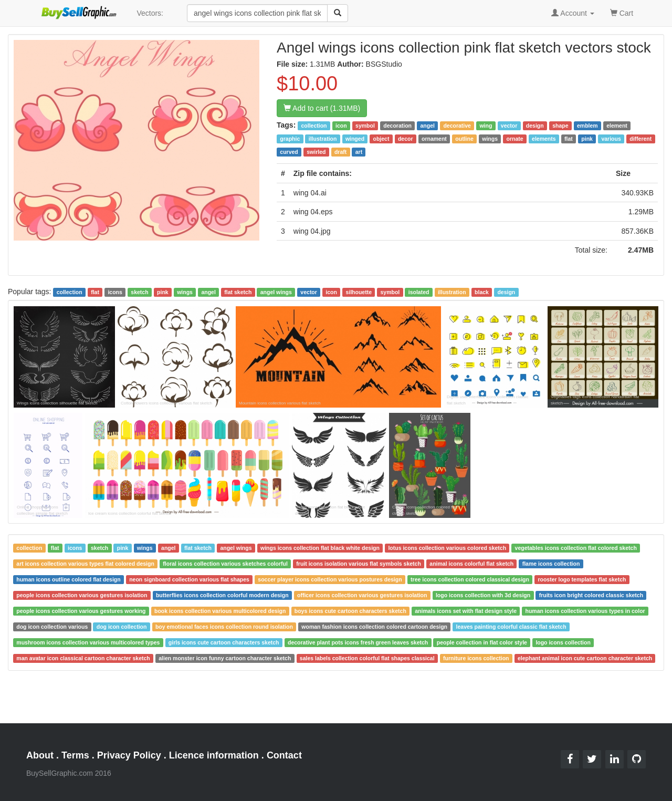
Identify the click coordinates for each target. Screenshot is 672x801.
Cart (622, 12)
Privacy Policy (129, 755)
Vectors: (150, 13)
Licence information (214, 755)
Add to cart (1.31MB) (322, 108)
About (40, 755)
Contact (284, 755)
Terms (75, 755)
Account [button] (573, 13)
